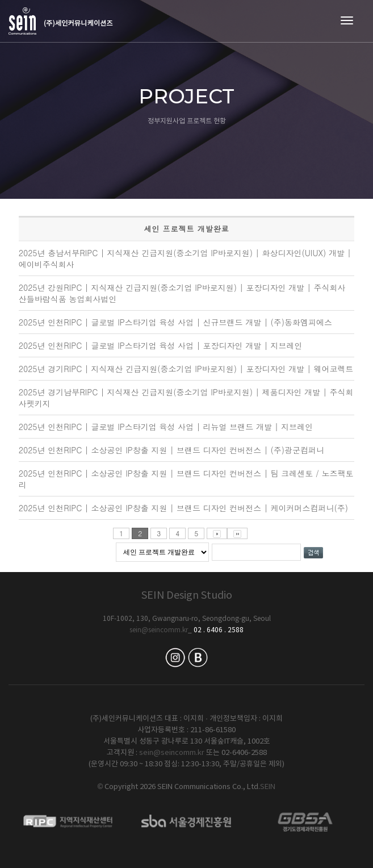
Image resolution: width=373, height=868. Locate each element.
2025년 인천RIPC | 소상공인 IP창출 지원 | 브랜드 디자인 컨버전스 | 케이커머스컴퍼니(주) (183, 508)
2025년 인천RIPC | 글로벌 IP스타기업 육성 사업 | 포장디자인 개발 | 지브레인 (161, 345)
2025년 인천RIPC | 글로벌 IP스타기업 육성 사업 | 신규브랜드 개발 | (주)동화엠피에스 (175, 322)
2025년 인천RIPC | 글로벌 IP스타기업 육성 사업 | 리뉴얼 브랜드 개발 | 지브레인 (166, 427)
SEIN (268, 787)
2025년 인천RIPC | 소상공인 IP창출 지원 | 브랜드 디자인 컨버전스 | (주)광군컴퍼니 (171, 450)
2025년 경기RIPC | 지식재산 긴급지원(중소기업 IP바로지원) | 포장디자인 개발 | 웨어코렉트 (186, 369)
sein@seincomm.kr (159, 630)
